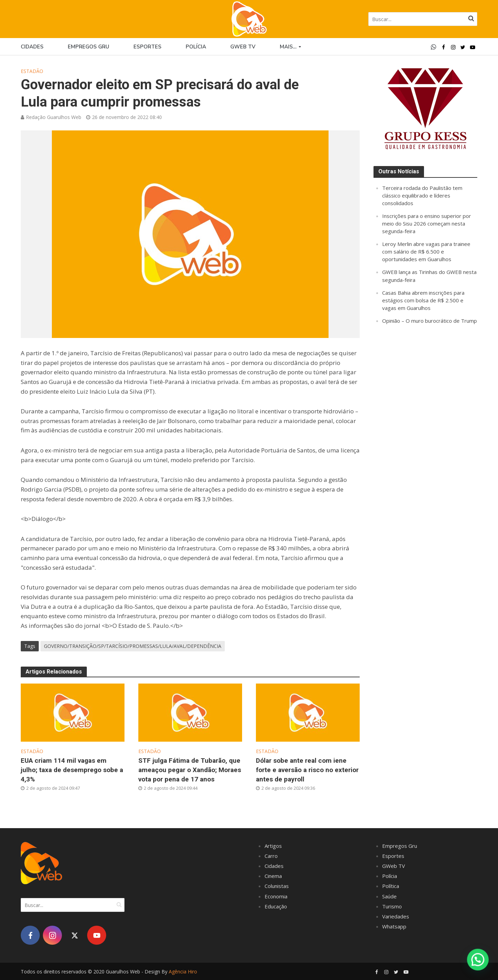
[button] (478, 960)
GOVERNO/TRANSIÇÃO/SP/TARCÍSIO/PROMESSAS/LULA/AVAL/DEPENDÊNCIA (133, 646)
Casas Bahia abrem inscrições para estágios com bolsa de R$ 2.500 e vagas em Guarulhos (423, 300)
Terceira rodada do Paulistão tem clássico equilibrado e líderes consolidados (422, 195)
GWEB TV (243, 47)
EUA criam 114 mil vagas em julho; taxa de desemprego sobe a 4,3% (72, 770)
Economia (276, 896)
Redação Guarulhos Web (54, 117)
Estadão (32, 71)
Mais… (288, 47)
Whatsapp (394, 926)
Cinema (273, 876)
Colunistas (277, 886)
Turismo (392, 906)
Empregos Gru (89, 47)
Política (391, 886)
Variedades (396, 916)
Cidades (32, 47)
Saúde (389, 896)
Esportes (147, 47)
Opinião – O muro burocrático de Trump (430, 321)
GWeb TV (394, 866)
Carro (271, 856)
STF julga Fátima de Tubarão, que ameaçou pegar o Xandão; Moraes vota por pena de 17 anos (190, 770)
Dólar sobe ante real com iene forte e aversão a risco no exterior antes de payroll (307, 770)
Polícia (196, 47)
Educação (276, 906)
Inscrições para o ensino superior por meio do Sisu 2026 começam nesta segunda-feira (427, 223)
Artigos (273, 846)
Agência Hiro (183, 972)
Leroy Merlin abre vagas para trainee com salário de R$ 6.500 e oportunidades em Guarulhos (426, 251)
